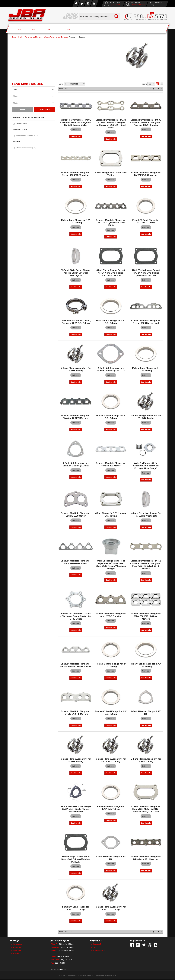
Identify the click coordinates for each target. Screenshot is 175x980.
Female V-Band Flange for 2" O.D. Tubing (111, 417)
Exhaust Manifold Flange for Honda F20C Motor (111, 464)
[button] (151, 932)
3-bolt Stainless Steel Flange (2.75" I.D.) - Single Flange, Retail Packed (76, 809)
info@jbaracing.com (59, 969)
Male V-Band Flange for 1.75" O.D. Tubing (146, 665)
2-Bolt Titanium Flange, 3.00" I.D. (111, 858)
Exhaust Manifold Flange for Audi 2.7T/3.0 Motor (111, 615)
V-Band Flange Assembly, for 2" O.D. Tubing (76, 760)
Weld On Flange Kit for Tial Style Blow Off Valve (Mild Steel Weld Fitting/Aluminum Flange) (111, 565)
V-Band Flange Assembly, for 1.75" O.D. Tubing (111, 908)
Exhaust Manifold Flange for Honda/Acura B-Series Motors (76, 665)
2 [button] (156, 932)
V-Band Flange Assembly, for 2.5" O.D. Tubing (146, 417)
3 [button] (158, 932)
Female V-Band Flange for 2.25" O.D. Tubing (76, 908)
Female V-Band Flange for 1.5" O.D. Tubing (111, 713)
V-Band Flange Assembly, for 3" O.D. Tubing (146, 760)
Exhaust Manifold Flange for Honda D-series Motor (76, 562)
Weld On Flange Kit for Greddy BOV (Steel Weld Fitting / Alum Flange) (146, 466)
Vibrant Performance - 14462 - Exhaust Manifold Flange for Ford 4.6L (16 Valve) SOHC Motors (146, 565)
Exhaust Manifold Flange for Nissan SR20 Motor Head (146, 322)
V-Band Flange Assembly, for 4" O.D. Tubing (76, 369)
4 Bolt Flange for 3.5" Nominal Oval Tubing (111, 515)
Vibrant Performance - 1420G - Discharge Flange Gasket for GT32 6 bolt (76, 616)
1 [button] (154, 932)
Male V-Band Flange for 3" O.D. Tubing (146, 369)
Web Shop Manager (109, 975)
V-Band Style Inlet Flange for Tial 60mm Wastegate (146, 515)
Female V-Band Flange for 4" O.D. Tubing (111, 665)
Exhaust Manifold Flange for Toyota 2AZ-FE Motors (76, 713)
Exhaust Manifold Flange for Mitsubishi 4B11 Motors (146, 858)
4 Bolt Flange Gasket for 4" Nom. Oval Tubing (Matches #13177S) (76, 859)
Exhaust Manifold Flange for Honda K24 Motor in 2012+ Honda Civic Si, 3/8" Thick (146, 809)
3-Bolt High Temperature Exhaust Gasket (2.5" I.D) (76, 464)
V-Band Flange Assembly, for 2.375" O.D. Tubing (111, 760)
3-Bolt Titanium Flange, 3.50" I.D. (146, 713)
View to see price (76, 334)
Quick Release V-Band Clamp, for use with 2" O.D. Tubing (76, 322)
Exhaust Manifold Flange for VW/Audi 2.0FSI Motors (76, 417)
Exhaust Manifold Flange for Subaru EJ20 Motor (76, 515)
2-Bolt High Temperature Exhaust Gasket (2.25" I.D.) (111, 369)
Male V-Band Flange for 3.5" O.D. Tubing (111, 322)
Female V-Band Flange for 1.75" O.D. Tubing (111, 808)
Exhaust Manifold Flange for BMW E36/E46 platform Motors (146, 616)
